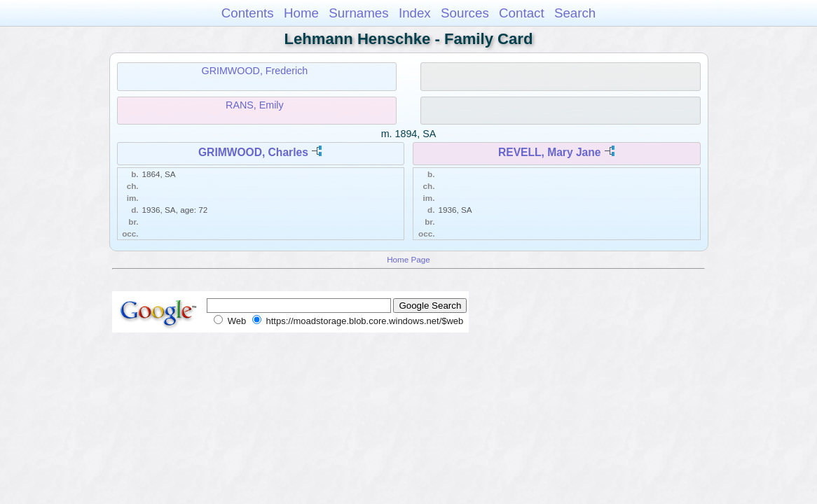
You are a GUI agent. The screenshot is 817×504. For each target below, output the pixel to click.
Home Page (408, 259)
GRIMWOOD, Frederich (255, 71)
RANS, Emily (255, 105)
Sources (465, 13)
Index (415, 13)
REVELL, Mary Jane (549, 152)
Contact (522, 13)
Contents (248, 13)
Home (301, 13)
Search (575, 13)
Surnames (358, 13)
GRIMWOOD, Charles (253, 152)
